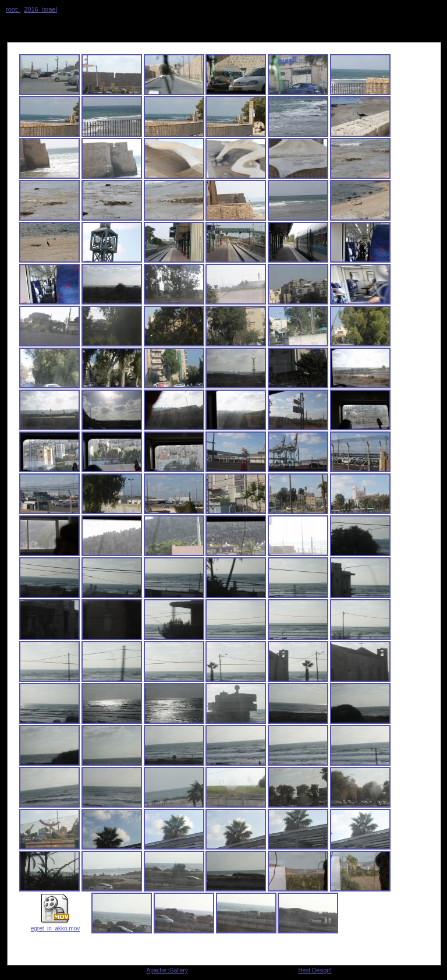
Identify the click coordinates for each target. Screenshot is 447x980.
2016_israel (40, 9)
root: (13, 9)
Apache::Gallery (167, 970)
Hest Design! (315, 970)
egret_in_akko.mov (56, 925)
